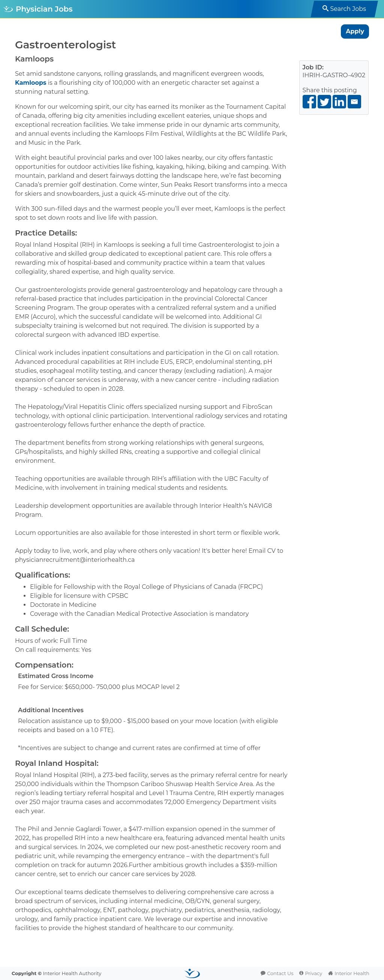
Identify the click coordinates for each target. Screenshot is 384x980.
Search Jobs (348, 9)
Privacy (313, 973)
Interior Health (352, 973)
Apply (355, 31)
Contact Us (280, 973)
